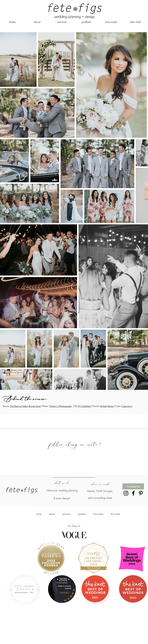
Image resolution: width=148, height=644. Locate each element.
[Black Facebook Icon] (133, 493)
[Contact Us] (133, 486)
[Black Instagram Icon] (126, 493)
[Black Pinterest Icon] (141, 493)
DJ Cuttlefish (84, 406)
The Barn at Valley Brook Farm (25, 406)
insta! (96, 444)
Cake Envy (127, 406)
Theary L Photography (61, 406)
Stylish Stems (107, 406)
